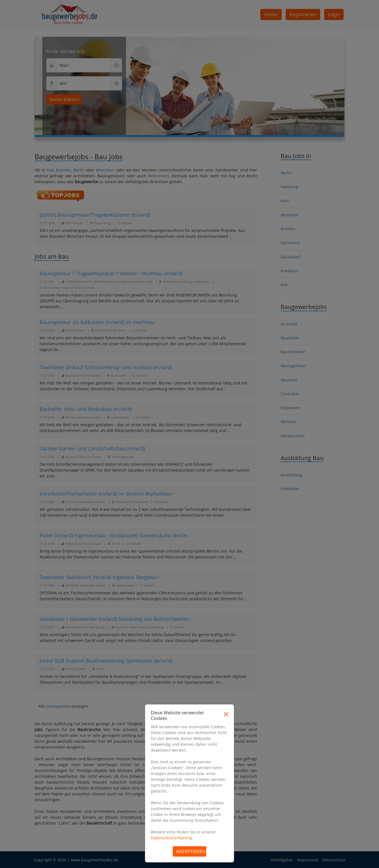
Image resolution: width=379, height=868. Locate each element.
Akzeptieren (191, 851)
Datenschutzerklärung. (172, 838)
